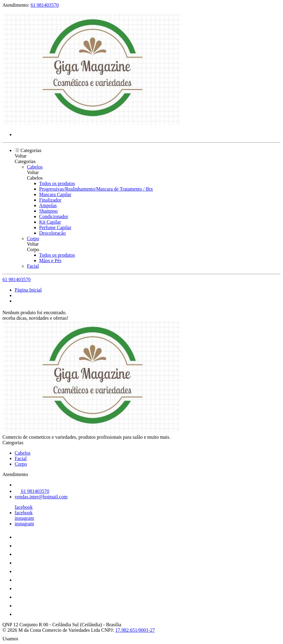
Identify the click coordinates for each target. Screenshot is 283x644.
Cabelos (35, 167)
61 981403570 (45, 5)
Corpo (33, 238)
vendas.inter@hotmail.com (41, 497)
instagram (24, 518)
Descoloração (52, 233)
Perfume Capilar (55, 227)
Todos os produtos (57, 183)
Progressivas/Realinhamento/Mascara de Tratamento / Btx (96, 189)
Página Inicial (28, 290)
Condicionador (54, 216)
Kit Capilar (50, 222)
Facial (33, 266)
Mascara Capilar (55, 194)
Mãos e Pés (50, 261)
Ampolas (48, 205)
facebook (24, 507)
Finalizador (50, 200)
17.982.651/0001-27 (135, 630)
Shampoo (48, 211)
